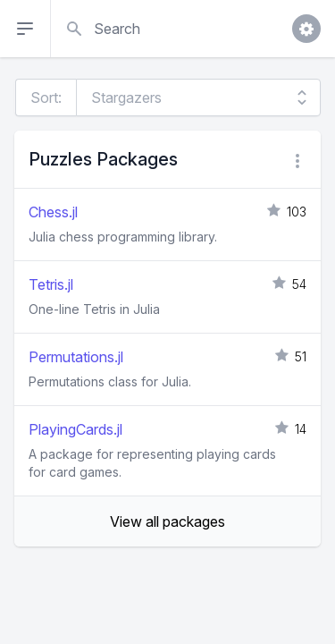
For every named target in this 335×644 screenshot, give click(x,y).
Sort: (46, 97)
